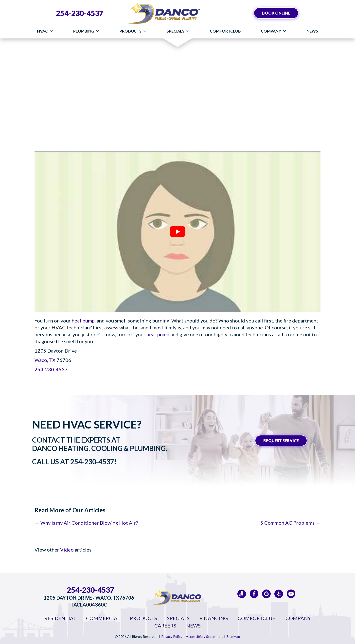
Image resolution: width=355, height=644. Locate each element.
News (312, 31)
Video (67, 550)
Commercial (103, 618)
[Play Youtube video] (177, 232)
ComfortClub (225, 31)
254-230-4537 (80, 13)
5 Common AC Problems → (290, 523)
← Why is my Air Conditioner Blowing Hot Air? (86, 523)
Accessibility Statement (204, 636)
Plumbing (86, 31)
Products (133, 31)
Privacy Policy (172, 636)
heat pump (83, 321)
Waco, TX (45, 360)
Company (274, 31)
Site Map (233, 636)
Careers (165, 626)
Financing (214, 618)
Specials (178, 31)
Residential (60, 618)
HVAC (45, 31)
